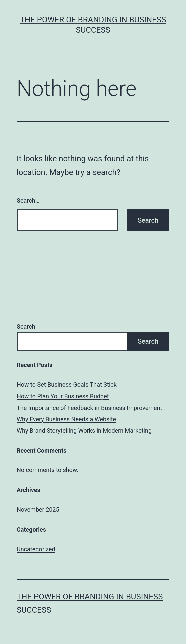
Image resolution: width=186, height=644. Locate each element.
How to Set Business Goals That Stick (67, 385)
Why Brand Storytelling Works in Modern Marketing (84, 430)
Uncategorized (36, 549)
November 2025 (38, 510)
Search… (28, 201)
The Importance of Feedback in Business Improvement (89, 408)
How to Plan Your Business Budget (63, 396)
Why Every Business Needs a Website (66, 419)
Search (26, 327)
